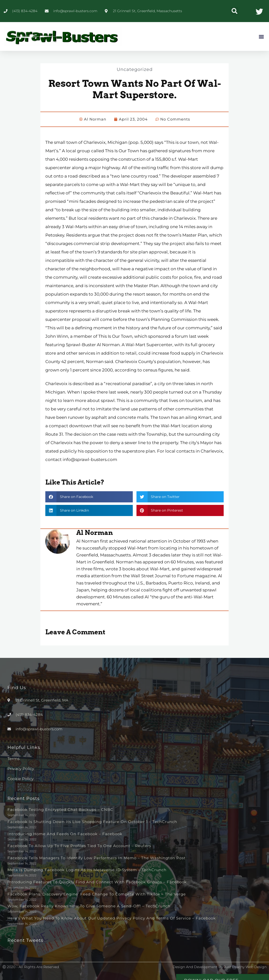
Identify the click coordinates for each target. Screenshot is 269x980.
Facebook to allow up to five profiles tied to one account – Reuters (79, 845)
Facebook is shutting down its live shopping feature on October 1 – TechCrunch (92, 821)
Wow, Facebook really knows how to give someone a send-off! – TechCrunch (89, 906)
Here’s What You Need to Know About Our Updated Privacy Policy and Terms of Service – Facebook (112, 918)
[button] (234, 11)
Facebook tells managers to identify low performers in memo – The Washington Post (96, 858)
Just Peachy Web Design (245, 967)
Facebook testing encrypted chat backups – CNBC (60, 809)
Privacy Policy (21, 768)
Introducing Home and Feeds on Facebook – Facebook (65, 834)
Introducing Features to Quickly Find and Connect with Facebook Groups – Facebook (97, 882)
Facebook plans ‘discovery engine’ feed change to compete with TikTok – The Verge (97, 894)
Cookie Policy (21, 779)
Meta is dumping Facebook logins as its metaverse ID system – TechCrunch (87, 870)
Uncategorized (134, 69)
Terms (13, 758)
